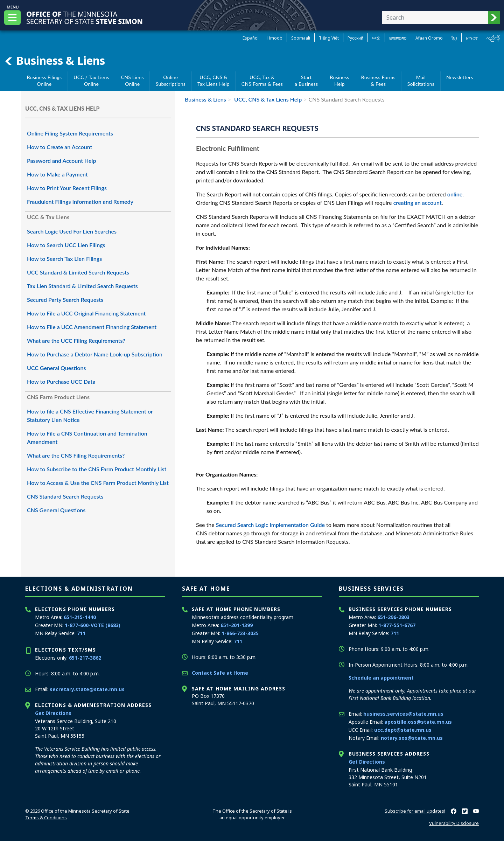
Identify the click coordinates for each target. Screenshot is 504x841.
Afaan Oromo (429, 38)
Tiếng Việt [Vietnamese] (329, 38)
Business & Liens (55, 61)
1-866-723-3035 (240, 633)
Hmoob (275, 38)
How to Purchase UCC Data (61, 381)
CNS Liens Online (132, 81)
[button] (494, 18)
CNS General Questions (56, 510)
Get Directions (53, 713)
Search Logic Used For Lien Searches (72, 231)
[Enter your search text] (435, 18)
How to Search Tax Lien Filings (64, 259)
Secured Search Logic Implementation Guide (270, 525)
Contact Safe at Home (220, 673)
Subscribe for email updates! (415, 811)
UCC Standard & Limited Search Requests (78, 272)
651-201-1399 (237, 625)
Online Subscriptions (171, 81)
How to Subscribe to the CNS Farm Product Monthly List (97, 469)
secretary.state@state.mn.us (87, 689)
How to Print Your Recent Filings (67, 188)
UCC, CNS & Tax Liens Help (267, 99)
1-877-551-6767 (397, 625)
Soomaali (301, 38)
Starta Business (306, 81)
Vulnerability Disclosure (454, 823)
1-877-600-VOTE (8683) (93, 625)
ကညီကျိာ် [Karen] (493, 38)
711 (81, 633)
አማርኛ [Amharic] (472, 38)
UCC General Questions (56, 368)
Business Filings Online (44, 81)
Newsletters (460, 77)
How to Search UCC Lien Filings (66, 245)
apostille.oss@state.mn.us (418, 722)
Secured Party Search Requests (65, 300)
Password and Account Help (61, 161)
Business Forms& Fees (378, 81)
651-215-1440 (80, 617)
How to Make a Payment (57, 174)
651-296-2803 (393, 617)
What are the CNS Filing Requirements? (76, 455)
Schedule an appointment (381, 678)
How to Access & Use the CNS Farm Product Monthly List (98, 483)
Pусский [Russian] (355, 38)
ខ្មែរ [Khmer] (454, 38)
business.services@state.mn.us (403, 714)
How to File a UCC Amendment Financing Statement (92, 327)
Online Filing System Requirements (70, 133)
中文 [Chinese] (376, 38)
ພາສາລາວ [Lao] (398, 38)
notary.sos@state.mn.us (412, 738)
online (455, 194)
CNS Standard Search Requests (65, 496)
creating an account (418, 203)
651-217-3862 (85, 658)
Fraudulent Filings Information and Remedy (80, 201)
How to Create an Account (59, 147)
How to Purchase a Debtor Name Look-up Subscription (95, 354)
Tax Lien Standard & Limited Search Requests (82, 286)
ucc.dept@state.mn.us (403, 730)
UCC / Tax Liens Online (91, 81)
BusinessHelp (339, 81)
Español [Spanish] (251, 38)
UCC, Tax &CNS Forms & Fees (262, 81)
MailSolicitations (421, 81)
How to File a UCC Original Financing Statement (86, 313)
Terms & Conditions (46, 818)
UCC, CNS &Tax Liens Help (213, 81)
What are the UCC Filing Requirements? (76, 340)
